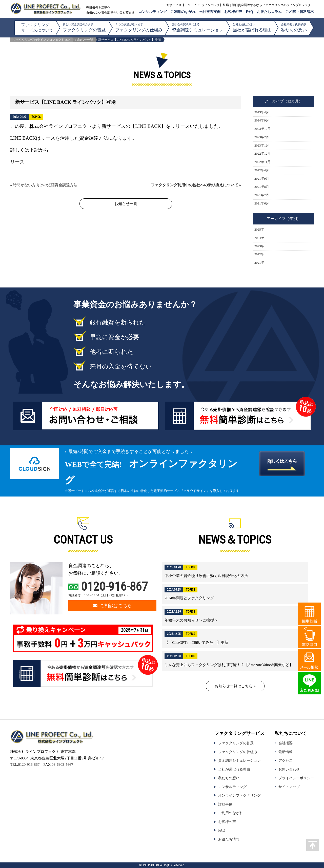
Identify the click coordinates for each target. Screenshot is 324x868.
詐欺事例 (225, 804)
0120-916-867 (114, 586)
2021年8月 (262, 187)
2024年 (259, 238)
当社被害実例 (210, 12)
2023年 (259, 246)
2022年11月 (262, 162)
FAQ (249, 12)
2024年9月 (262, 120)
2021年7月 (262, 195)
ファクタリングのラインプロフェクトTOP (41, 40)
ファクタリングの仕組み (139, 27)
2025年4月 (262, 112)
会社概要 (286, 743)
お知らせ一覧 (84, 40)
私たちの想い (294, 27)
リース (17, 162)
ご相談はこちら (112, 606)
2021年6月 (262, 203)
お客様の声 (233, 12)
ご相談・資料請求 (300, 12)
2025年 (259, 230)
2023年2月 (262, 137)
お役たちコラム (269, 12)
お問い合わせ (289, 769)
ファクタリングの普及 (84, 27)
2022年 (259, 254)
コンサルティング (153, 12)
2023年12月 (262, 129)
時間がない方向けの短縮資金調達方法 (45, 185)
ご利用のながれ (183, 12)
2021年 (259, 263)
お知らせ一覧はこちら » (235, 686)
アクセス (286, 760)
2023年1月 (262, 146)
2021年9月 (262, 179)
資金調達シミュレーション (198, 27)
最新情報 (286, 752)
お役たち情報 (229, 839)
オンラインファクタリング (239, 795)
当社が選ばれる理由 (252, 27)
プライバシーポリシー (296, 778)
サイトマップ (289, 787)
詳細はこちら (235, 572)
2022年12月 (262, 154)
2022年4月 (262, 170)
